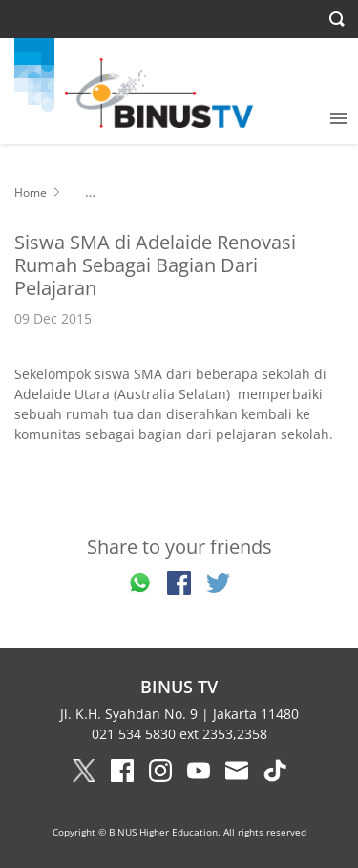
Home (31, 192)
